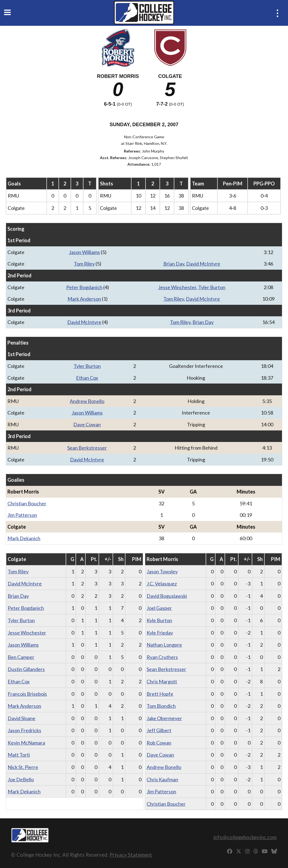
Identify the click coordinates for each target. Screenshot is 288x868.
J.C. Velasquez (162, 584)
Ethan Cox (87, 378)
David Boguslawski (167, 596)
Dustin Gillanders (26, 669)
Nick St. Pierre (23, 767)
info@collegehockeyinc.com (245, 837)
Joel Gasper (159, 608)
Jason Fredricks (24, 730)
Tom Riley (84, 264)
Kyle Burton (159, 620)
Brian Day (174, 264)
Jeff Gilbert (159, 730)
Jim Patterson (22, 515)
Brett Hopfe (160, 694)
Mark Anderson (84, 299)
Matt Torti (19, 755)
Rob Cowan (159, 743)
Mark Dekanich (24, 538)
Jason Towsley (162, 571)
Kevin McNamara (26, 743)
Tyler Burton (212, 287)
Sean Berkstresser (87, 448)
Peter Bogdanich (84, 287)
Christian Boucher (27, 503)
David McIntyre (203, 264)
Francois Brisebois (27, 694)
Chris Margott (162, 681)
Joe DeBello (21, 779)
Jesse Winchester (177, 287)
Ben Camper (21, 657)
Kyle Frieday (160, 633)
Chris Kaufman (162, 779)
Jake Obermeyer (164, 718)
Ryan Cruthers (162, 657)
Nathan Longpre (164, 645)
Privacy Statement (131, 855)
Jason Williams (84, 252)
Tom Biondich (161, 706)
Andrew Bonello (87, 401)
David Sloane (22, 718)
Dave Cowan (87, 424)
